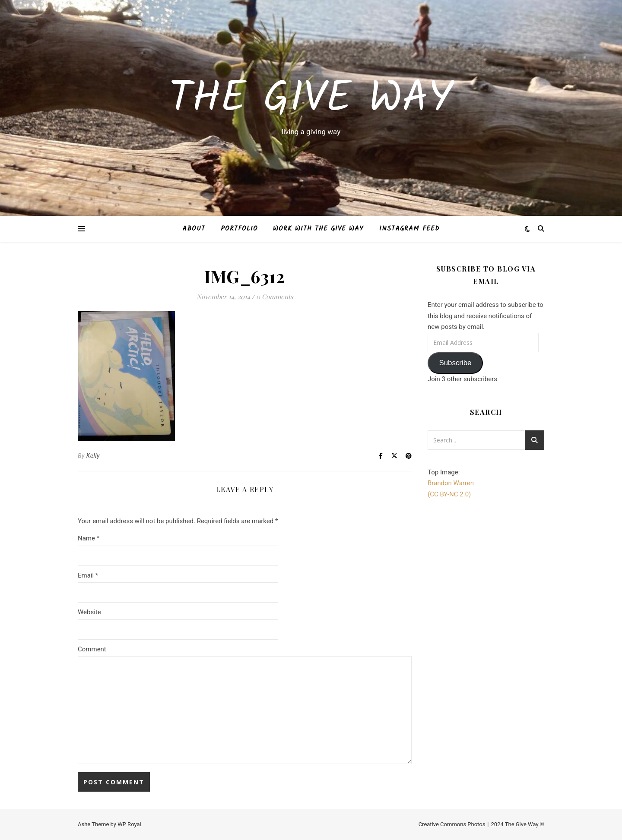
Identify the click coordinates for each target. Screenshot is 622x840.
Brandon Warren (451, 483)
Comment (92, 649)
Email (88, 575)
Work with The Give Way (318, 229)
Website (89, 612)
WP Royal (129, 824)
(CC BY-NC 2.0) (449, 494)
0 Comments (275, 297)
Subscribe (455, 363)
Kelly (93, 456)
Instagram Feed (409, 229)
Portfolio (239, 229)
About (194, 229)
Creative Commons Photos (452, 824)
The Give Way (311, 100)
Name (89, 538)
